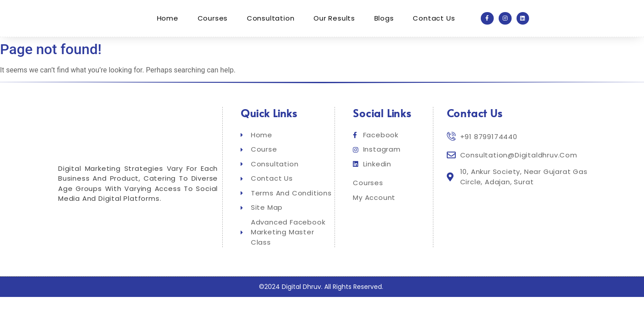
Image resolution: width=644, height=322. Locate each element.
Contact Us (433, 18)
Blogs (384, 18)
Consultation (271, 18)
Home (168, 18)
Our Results (334, 18)
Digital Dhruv (301, 287)
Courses (213, 18)
